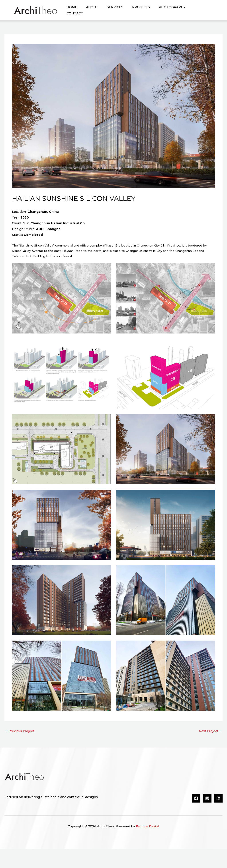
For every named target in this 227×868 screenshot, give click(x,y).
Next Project (210, 750)
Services (121, 11)
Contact (76, 28)
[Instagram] (207, 817)
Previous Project (20, 750)
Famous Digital (147, 845)
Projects (149, 11)
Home (73, 11)
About (95, 11)
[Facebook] (196, 817)
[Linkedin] (218, 817)
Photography (182, 11)
